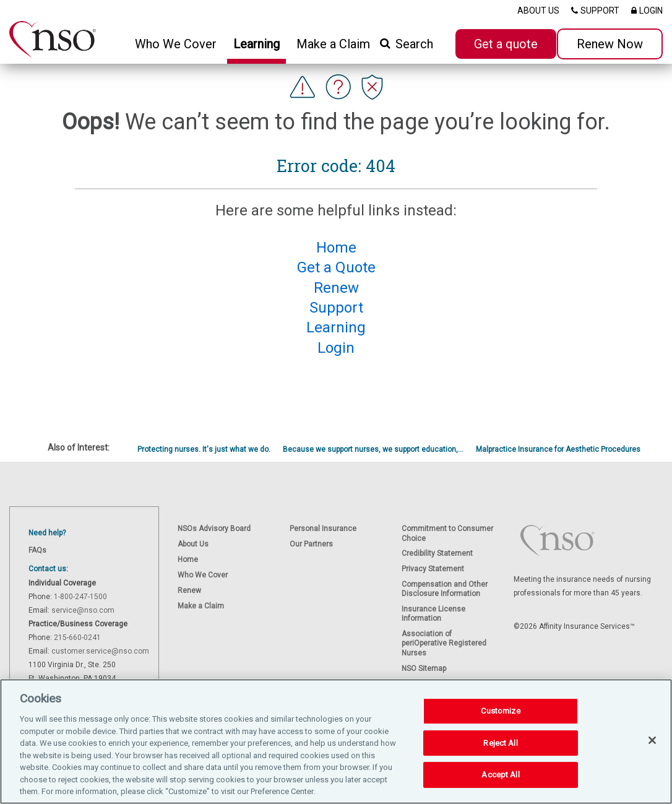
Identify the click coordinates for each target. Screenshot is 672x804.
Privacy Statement (433, 569)
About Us (193, 544)
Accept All (500, 786)
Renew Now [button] (610, 44)
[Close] (652, 751)
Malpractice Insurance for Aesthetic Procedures (558, 449)
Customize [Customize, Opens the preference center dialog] (500, 723)
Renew (189, 590)
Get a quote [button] (506, 44)
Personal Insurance (323, 529)
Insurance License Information (433, 614)
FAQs (37, 550)
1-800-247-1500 (80, 597)
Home (188, 560)
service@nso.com (83, 610)
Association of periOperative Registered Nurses (444, 643)
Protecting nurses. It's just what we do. (204, 449)
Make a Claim (333, 44)
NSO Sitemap (424, 668)
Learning (256, 44)
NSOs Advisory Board (214, 529)
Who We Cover (203, 575)
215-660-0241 (77, 638)
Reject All (500, 754)
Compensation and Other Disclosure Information (445, 589)
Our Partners (311, 544)
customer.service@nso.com (100, 651)
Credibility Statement (437, 553)
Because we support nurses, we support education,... (373, 449)
